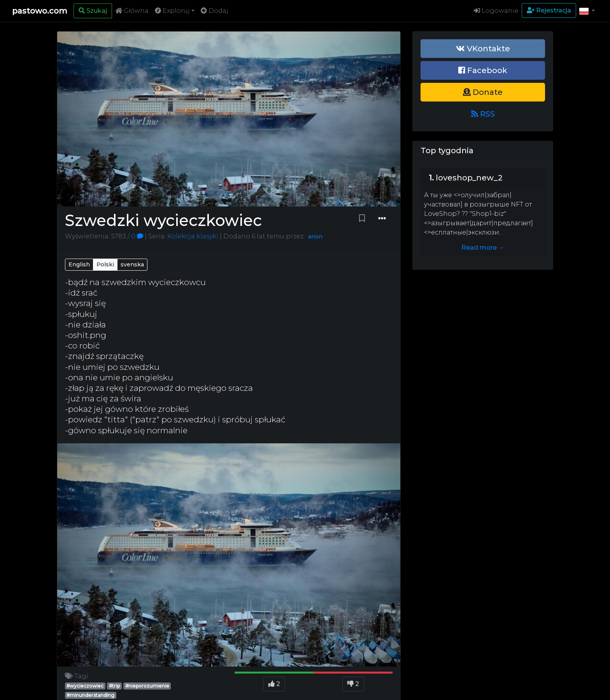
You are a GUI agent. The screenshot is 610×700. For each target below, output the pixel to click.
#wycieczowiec (85, 686)
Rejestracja (549, 10)
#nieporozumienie (147, 686)
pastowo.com (40, 11)
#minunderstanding (90, 695)
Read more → (483, 248)
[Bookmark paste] (362, 219)
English (79, 264)
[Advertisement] (483, 334)
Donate (483, 92)
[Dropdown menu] (382, 219)
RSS (483, 114)
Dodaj (215, 11)
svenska (132, 264)
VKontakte (483, 49)
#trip (114, 686)
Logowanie (496, 11)
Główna (132, 11)
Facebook (483, 70)
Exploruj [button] (172, 11)
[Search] (93, 11)
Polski (105, 264)
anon (315, 236)
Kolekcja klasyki (192, 236)
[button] (587, 11)
